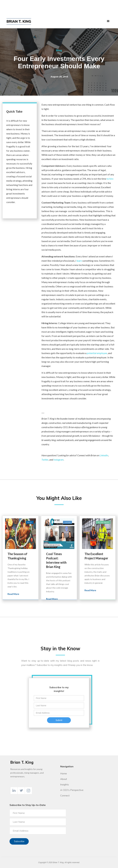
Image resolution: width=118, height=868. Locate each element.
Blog (59, 51)
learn (79, 261)
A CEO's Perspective (72, 790)
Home (64, 773)
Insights (65, 784)
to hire (110, 179)
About (64, 779)
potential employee (97, 353)
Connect (65, 795)
